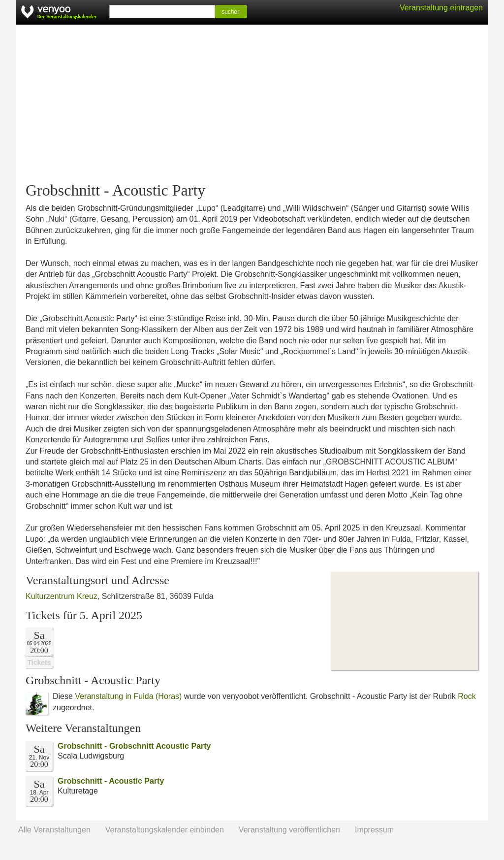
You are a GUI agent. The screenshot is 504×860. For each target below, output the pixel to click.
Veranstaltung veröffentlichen (289, 830)
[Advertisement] (252, 103)
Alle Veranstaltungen (54, 830)
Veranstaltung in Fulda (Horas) (128, 696)
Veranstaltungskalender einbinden (165, 830)
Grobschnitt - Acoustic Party (111, 781)
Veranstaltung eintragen (441, 8)
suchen (231, 12)
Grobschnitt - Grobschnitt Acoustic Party (134, 746)
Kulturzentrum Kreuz (62, 596)
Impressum (374, 830)
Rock (467, 696)
